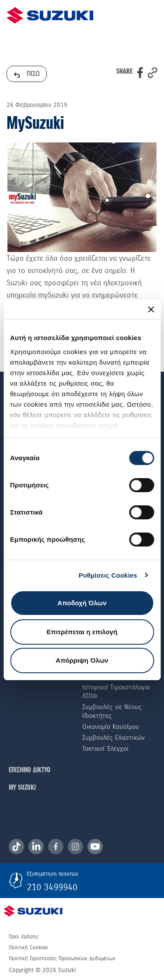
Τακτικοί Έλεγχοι (105, 749)
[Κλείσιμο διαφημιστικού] (151, 309)
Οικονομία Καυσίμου (111, 727)
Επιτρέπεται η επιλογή (82, 632)
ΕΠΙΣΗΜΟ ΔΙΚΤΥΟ (30, 770)
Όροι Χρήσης (24, 937)
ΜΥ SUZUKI (22, 788)
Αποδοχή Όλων (82, 603)
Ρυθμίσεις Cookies (108, 575)
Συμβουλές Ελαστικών (113, 738)
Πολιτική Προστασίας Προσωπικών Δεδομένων (62, 959)
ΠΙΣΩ (27, 74)
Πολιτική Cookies (28, 948)
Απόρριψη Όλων (82, 660)
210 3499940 (52, 887)
